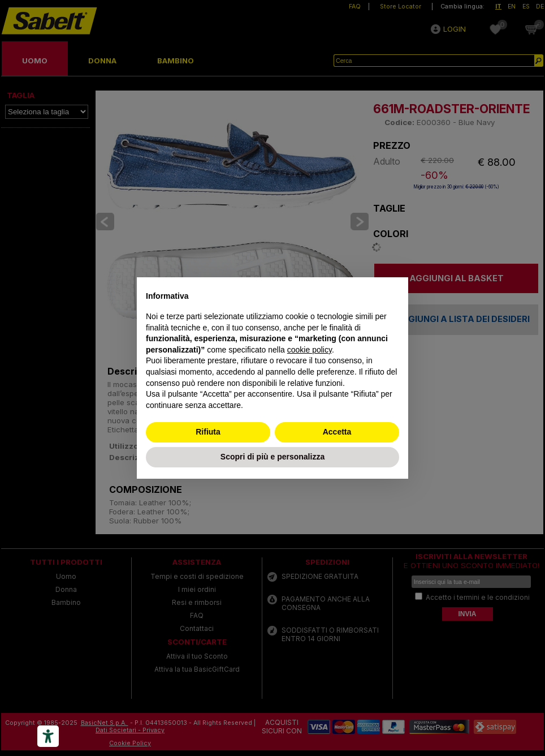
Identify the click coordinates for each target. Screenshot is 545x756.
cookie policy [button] (310, 350)
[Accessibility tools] (48, 736)
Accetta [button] (337, 432)
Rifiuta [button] (208, 432)
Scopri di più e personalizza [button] (272, 457)
